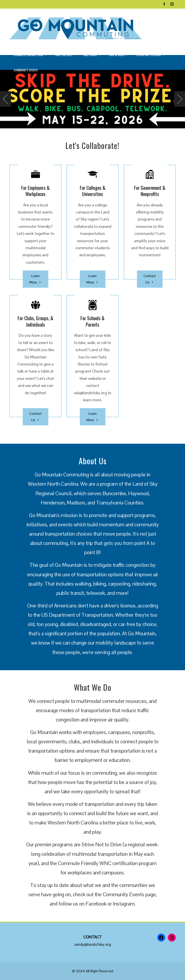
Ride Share (92, 55)
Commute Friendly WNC (31, 55)
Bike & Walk (119, 55)
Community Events (26, 70)
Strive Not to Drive (151, 55)
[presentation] (6, 99)
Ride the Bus (65, 55)
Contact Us (150, 280)
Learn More (36, 280)
